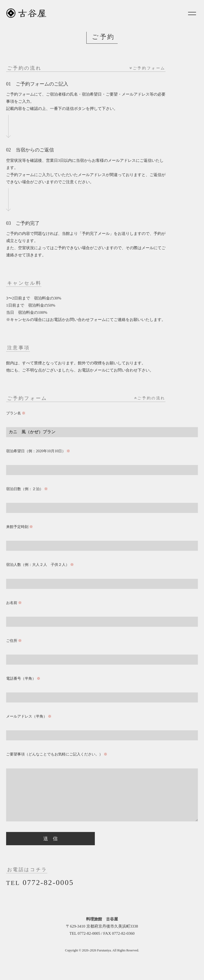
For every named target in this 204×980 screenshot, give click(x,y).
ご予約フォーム (147, 68)
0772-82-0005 (40, 893)
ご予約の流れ (150, 398)
